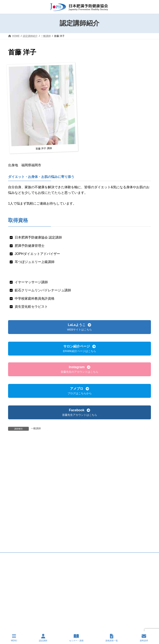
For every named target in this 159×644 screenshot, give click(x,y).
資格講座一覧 (112, 638)
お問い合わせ (71, 492)
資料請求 (144, 638)
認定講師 (43, 638)
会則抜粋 (17, 492)
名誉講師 (17, 468)
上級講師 (17, 460)
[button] (79, 327)
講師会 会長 (19, 476)
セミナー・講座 (76, 638)
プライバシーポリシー (43, 492)
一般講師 (36, 428)
